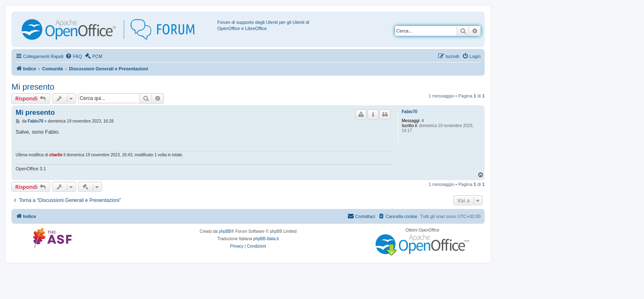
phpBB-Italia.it (266, 239)
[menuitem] (74, 56)
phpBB (225, 231)
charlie (56, 155)
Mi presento (33, 87)
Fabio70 (409, 112)
